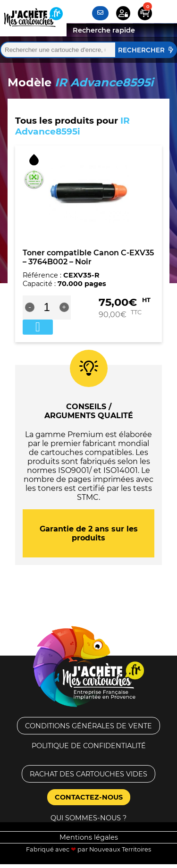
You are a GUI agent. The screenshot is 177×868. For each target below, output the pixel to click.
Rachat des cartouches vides (88, 774)
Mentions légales (89, 837)
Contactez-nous (89, 797)
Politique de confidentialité (89, 746)
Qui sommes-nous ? (88, 818)
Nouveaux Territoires (120, 849)
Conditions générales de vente (88, 726)
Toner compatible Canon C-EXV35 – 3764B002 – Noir (88, 257)
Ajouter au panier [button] (38, 327)
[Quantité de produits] (47, 307)
